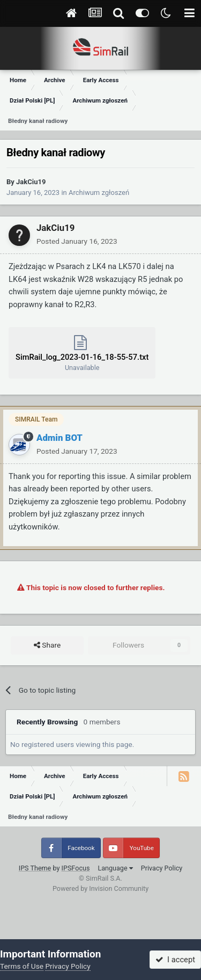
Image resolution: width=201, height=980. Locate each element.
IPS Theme (35, 868)
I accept (175, 960)
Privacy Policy (162, 868)
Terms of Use (22, 966)
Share (47, 645)
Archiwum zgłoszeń (99, 193)
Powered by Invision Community (100, 888)
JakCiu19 (31, 182)
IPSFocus (76, 868)
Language (115, 868)
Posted (77, 241)
